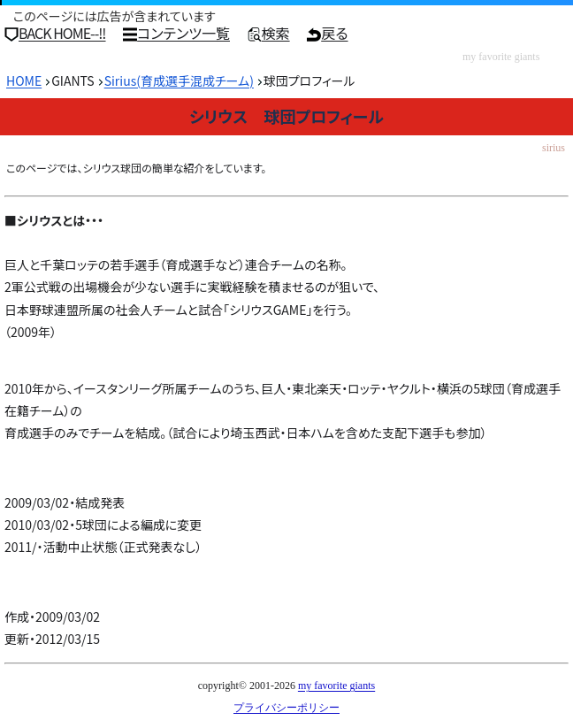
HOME (24, 80)
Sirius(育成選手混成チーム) (179, 80)
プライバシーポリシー (286, 708)
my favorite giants (336, 686)
